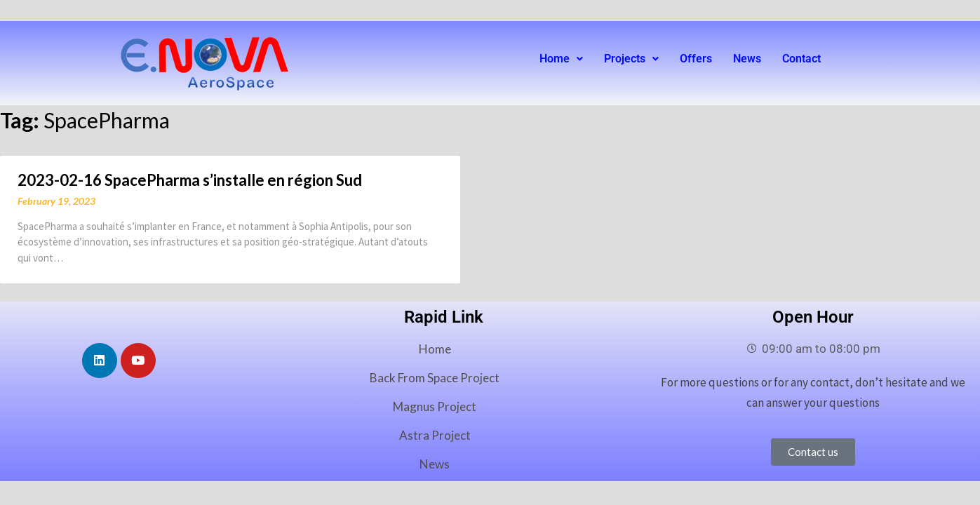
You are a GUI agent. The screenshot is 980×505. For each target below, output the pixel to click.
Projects (631, 59)
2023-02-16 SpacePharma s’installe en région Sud (190, 180)
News (747, 59)
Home (561, 59)
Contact (801, 59)
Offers (696, 59)
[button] (561, 59)
